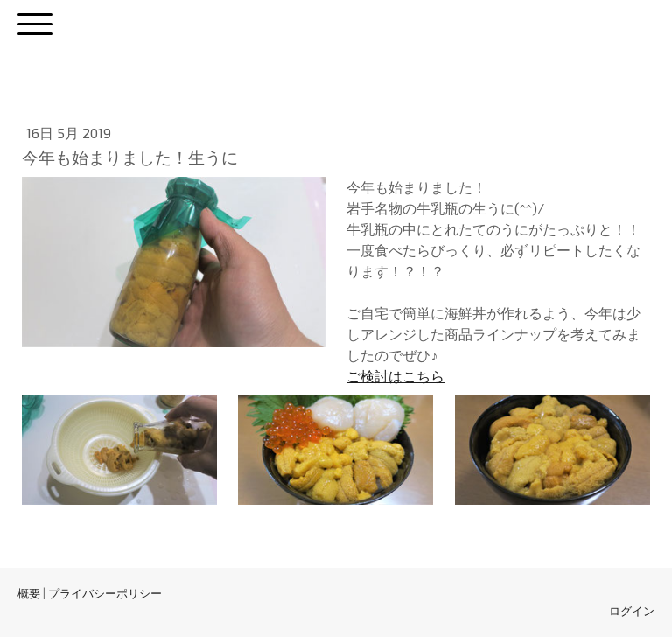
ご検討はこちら (395, 376)
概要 (29, 593)
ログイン (632, 611)
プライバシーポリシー (105, 593)
